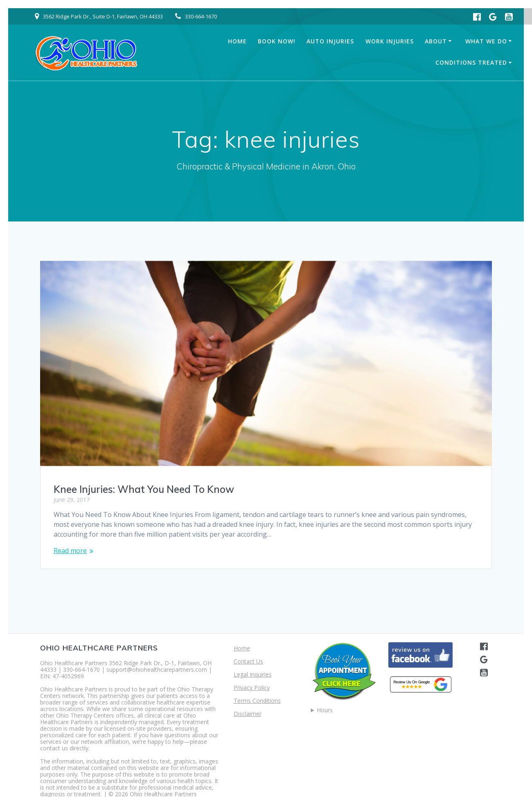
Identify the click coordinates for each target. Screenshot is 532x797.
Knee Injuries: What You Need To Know (144, 489)
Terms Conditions (257, 701)
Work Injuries (390, 41)
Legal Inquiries (253, 674)
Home (237, 41)
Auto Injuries (330, 41)
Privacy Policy (252, 687)
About (436, 41)
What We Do (486, 41)
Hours (325, 710)
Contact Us (248, 661)
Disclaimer (248, 714)
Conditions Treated (471, 62)
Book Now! (277, 41)
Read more (70, 551)
